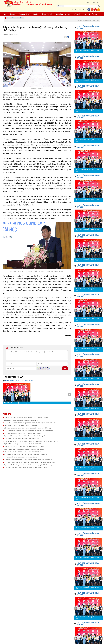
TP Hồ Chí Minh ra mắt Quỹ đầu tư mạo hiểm (17, 403)
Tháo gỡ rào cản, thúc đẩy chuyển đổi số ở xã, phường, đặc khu (23, 452)
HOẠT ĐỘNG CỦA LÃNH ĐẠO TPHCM (20, 381)
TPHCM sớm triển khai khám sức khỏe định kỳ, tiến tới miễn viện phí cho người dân (29, 431)
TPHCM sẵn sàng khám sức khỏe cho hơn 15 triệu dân (20, 425)
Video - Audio (96, 2)
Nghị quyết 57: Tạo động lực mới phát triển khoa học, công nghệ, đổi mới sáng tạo (28, 465)
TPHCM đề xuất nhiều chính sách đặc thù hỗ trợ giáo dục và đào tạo (24, 433)
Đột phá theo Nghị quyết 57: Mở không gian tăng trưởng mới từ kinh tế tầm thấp (28, 428)
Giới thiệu (87, 2)
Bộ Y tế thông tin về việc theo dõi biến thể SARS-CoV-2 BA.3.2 (23, 444)
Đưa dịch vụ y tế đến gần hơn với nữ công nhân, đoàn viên (22, 420)
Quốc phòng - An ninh (63, 14)
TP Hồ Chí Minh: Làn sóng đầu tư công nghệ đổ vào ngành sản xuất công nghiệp (28, 460)
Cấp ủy (35, 14)
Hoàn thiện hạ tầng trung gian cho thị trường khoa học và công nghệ (24, 449)
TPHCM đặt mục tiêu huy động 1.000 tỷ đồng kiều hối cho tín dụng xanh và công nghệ (30, 462)
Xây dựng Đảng (24, 14)
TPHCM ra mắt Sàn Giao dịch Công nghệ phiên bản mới (21, 457)
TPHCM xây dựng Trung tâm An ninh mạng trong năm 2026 (22, 439)
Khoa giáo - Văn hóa (90, 14)
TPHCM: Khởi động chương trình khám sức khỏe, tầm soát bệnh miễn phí (26, 417)
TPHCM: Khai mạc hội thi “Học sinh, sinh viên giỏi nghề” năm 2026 (24, 446)
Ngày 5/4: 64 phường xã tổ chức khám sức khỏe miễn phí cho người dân (26, 436)
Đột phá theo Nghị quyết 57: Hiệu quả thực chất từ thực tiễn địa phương (25, 454)
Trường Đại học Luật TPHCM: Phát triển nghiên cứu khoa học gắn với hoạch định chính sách (32, 441)
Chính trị (13, 14)
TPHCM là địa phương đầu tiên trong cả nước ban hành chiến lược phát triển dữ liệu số (30, 423)
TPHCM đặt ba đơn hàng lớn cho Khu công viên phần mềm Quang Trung (26, 468)
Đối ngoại (77, 14)
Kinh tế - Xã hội (47, 14)
